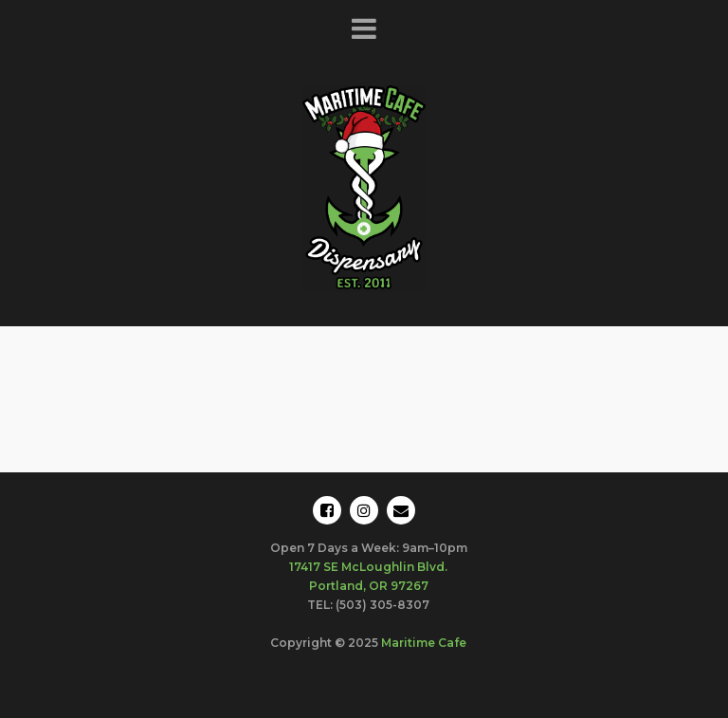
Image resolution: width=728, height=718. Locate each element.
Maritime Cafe (424, 643)
